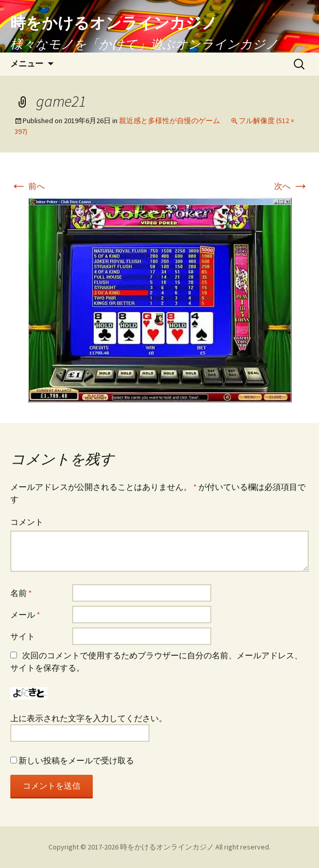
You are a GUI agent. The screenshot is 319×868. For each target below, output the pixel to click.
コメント (27, 522)
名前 (21, 593)
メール (25, 615)
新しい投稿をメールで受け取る (76, 760)
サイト (23, 636)
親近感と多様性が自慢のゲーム (170, 121)
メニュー (27, 64)
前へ (28, 186)
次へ (291, 186)
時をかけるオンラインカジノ (167, 847)
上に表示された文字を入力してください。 (89, 718)
